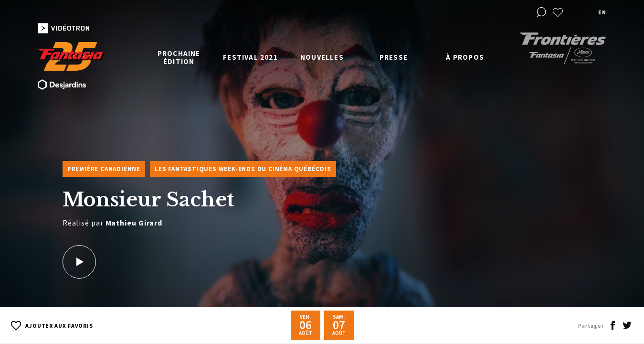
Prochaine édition (179, 57)
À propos (465, 57)
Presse (394, 57)
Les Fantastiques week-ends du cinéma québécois (243, 169)
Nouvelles (322, 57)
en (602, 12)
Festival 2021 (250, 57)
